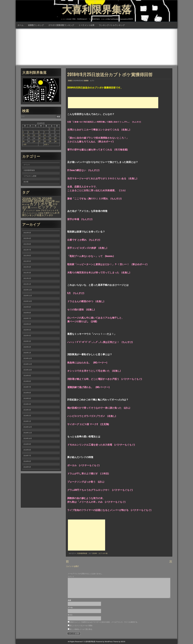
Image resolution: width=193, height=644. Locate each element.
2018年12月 (28, 427)
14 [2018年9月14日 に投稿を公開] (45, 135)
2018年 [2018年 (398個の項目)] (47, 199)
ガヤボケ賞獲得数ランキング (61, 25)
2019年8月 (27, 381)
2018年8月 (27, 450)
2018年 (95, 553)
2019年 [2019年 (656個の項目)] (28, 201)
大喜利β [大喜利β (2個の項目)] (41, 213)
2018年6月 (27, 461)
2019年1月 (27, 421)
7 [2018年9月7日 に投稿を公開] (44, 132)
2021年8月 (27, 244)
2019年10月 (28, 370)
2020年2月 (27, 347)
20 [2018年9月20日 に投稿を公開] (40, 138)
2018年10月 (28, 438)
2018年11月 (28, 433)
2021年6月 (27, 256)
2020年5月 (27, 330)
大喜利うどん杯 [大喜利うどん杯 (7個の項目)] (50, 213)
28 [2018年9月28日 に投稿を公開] (45, 141)
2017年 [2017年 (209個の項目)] (37, 199)
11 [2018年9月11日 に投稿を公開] (29, 135)
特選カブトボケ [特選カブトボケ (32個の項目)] (45, 215)
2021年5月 (27, 261)
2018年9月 (27, 444)
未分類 (26, 182)
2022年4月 (27, 238)
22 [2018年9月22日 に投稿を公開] (50, 138)
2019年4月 (27, 404)
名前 (69, 600)
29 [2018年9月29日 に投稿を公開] (50, 141)
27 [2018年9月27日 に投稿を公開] (40, 141)
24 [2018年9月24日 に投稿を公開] (24, 141)
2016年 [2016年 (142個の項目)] (27, 199)
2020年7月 (27, 318)
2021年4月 (27, 267)
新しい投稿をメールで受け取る (81, 629)
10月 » (46, 144)
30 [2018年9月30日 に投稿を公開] (56, 141)
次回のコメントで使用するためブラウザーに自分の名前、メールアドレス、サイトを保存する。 (104, 622)
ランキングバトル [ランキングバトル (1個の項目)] (32, 213)
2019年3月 (27, 410)
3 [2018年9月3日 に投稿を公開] (23, 132)
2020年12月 (28, 290)
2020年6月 (27, 324)
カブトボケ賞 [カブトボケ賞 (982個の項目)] (41, 204)
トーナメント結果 (87, 25)
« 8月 (25, 144)
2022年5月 (27, 233)
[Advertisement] (97, 47)
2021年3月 (27, 273)
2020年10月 (28, 301)
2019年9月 (27, 376)
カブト (92, 81)
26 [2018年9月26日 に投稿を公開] (34, 141)
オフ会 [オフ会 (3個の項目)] (27, 205)
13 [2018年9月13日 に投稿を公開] (40, 135)
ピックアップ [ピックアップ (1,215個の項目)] (39, 208)
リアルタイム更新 (30, 176)
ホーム (20, 25)
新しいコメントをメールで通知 (81, 626)
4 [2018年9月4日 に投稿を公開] (28, 132)
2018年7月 (27, 456)
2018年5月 (27, 467)
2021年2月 (27, 278)
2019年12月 (28, 358)
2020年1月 (27, 353)
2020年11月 (28, 296)
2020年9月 (27, 307)
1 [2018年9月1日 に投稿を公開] (50, 129)
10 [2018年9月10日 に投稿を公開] (24, 135)
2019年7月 (27, 387)
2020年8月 (27, 313)
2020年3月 (27, 341)
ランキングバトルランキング (112, 25)
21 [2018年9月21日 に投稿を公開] (45, 138)
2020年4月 (27, 336)
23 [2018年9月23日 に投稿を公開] (56, 138)
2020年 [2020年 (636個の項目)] (39, 201)
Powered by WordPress (104, 642)
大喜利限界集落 (97, 9)
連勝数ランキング (36, 25)
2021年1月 (27, 284)
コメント (71, 576)
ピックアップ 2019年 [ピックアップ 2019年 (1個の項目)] (33, 211)
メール (70, 608)
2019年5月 (27, 398)
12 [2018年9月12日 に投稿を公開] (34, 135)
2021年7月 (27, 250)
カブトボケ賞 (103, 553)
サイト (70, 615)
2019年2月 (27, 416)
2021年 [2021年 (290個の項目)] (50, 201)
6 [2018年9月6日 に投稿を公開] (39, 132)
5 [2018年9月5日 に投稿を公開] (34, 132)
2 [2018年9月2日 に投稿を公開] (55, 129)
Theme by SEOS (119, 642)
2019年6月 (27, 393)
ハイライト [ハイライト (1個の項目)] (34, 208)
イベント (27, 165)
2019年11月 (28, 364)
